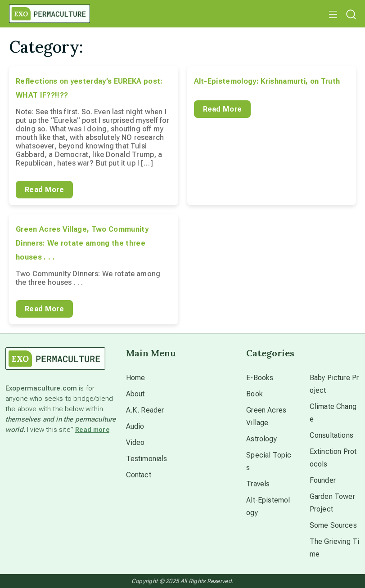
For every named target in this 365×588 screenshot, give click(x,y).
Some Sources (333, 525)
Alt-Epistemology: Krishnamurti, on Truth (267, 81)
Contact (139, 475)
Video (135, 442)
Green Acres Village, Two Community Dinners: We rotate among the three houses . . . (82, 243)
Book (255, 394)
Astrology (261, 439)
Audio (135, 426)
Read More (44, 190)
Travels (258, 484)
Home (136, 378)
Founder (323, 480)
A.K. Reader (145, 410)
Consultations (331, 435)
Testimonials (147, 459)
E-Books (260, 378)
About (135, 394)
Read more (92, 430)
